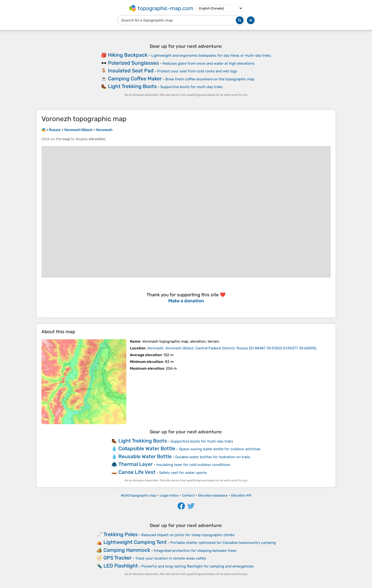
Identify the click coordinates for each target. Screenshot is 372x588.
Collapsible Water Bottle (147, 448)
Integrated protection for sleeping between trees (195, 551)
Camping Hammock (127, 550)
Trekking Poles (121, 534)
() (232, 348)
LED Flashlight (121, 566)
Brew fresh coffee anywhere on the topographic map (210, 79)
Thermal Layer (135, 464)
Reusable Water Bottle (145, 456)
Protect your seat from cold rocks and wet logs (197, 71)
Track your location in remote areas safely (171, 558)
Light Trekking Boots (132, 86)
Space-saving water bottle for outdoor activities (220, 449)
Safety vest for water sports (183, 473)
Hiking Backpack (128, 55)
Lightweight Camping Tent (135, 542)
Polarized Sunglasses (133, 63)
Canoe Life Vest (137, 472)
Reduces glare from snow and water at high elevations (209, 63)
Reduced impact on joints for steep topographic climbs (188, 535)
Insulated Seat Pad (131, 71)
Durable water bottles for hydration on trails (213, 457)
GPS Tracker (118, 558)
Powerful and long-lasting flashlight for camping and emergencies (198, 566)
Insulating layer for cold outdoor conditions (193, 465)
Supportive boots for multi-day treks (192, 87)
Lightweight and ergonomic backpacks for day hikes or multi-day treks (211, 55)
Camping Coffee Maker (135, 79)
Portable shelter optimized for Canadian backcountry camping (223, 543)
